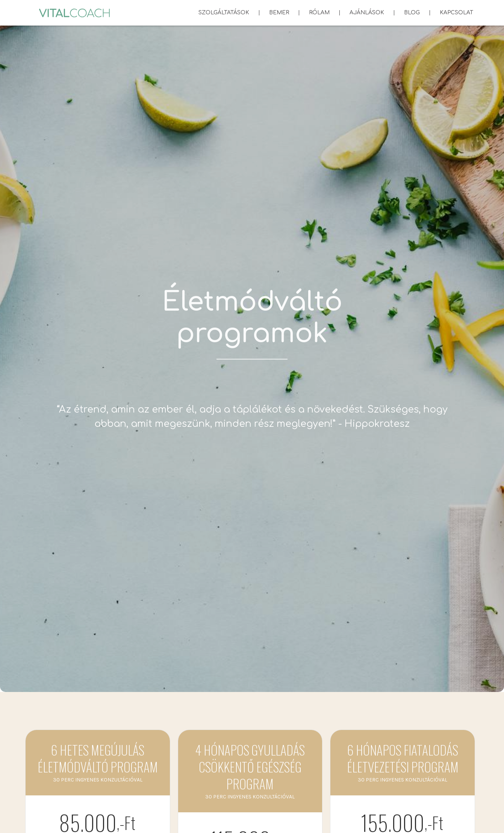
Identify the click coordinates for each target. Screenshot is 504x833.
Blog (412, 13)
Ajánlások (367, 13)
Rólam (319, 13)
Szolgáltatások (224, 14)
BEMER (279, 13)
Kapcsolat (456, 13)
